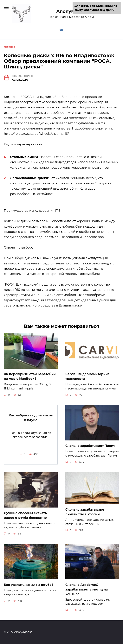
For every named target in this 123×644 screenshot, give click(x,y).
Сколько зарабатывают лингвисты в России (85, 512)
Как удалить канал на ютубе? (29, 585)
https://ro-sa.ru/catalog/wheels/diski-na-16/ (36, 134)
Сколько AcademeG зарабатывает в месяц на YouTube (87, 589)
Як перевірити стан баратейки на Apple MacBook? (30, 376)
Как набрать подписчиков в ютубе (31, 417)
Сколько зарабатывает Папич (90, 446)
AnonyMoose (71, 11)
